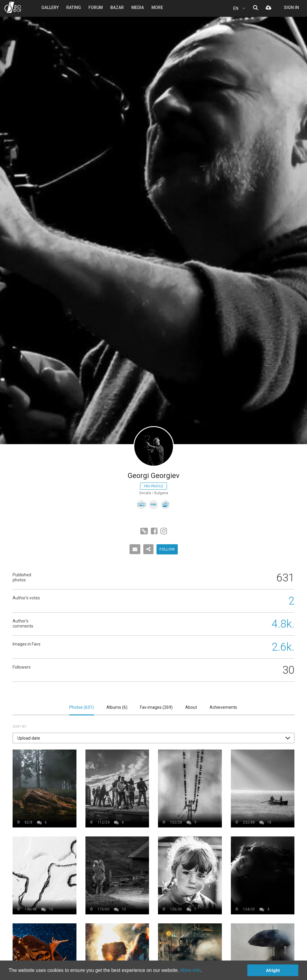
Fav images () (156, 707)
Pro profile (154, 486)
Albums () (117, 707)
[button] (153, 738)
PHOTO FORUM (13, 7)
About (191, 707)
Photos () (82, 707)
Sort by (19, 727)
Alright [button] (273, 970)
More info (191, 970)
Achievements (223, 707)
